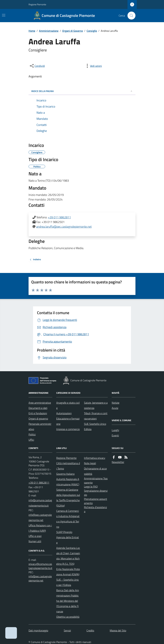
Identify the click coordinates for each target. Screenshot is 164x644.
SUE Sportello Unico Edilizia (95, 426)
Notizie (116, 403)
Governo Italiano (65, 474)
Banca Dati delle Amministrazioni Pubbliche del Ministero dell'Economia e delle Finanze (68, 601)
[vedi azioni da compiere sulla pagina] (93, 66)
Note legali (90, 463)
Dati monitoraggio (38, 630)
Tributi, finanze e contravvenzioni (96, 416)
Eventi (115, 435)
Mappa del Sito (118, 630)
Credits (90, 630)
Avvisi (115, 408)
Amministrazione (49, 31)
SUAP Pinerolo (64, 532)
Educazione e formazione (68, 421)
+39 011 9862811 (59, 217)
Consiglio (92, 31)
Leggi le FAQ (91, 487)
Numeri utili (35, 541)
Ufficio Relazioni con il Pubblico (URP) (40, 528)
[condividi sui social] (37, 66)
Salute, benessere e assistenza (96, 405)
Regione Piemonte (37, 4)
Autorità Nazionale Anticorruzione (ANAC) (68, 482)
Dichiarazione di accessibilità (95, 471)
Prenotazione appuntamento (96, 501)
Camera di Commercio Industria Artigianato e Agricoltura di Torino (68, 519)
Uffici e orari (35, 536)
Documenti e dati (38, 408)
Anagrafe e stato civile (68, 405)
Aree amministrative (40, 403)
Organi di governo (38, 419)
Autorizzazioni (64, 413)
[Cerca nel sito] (130, 16)
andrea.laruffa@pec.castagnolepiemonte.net (64, 227)
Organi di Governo (73, 31)
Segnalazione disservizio (96, 493)
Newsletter (118, 462)
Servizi (67, 630)
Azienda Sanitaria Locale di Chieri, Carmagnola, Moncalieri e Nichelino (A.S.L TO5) (68, 556)
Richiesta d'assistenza (95, 509)
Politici (32, 434)
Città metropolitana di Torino (68, 466)
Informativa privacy (95, 458)
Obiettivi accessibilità (68, 617)
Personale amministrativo (40, 426)
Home (32, 31)
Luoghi (115, 430)
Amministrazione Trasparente (96, 480)
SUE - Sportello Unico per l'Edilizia (68, 582)
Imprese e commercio (68, 429)
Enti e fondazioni (38, 413)
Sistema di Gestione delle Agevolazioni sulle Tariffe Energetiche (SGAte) (68, 498)
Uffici (31, 440)
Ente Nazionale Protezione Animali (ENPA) (68, 572)
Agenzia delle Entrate (68, 540)
